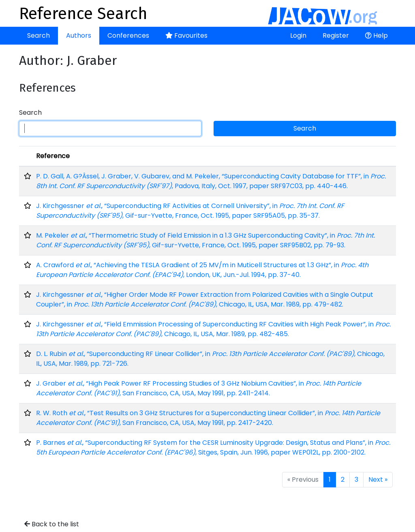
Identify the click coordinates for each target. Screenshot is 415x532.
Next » (378, 479)
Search (39, 35)
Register (336, 35)
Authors (79, 35)
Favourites (186, 35)
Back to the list (52, 524)
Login (298, 35)
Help (376, 35)
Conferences (128, 35)
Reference (53, 156)
